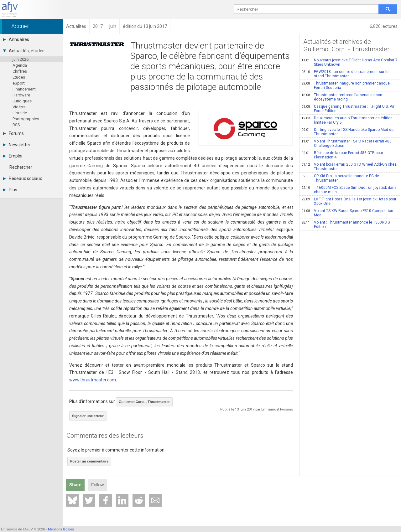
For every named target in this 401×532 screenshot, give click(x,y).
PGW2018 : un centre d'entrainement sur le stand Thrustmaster (345, 74)
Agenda (20, 65)
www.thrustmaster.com (93, 380)
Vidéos (19, 107)
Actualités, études (24, 51)
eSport (19, 83)
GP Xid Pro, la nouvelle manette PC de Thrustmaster (340, 178)
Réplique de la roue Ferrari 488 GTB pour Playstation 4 (342, 155)
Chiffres (20, 71)
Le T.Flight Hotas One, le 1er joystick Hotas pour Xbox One (349, 201)
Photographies (26, 119)
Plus (10, 190)
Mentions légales (61, 529)
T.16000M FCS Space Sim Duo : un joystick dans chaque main (349, 190)
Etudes (19, 77)
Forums (13, 133)
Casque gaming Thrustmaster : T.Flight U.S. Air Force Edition (348, 109)
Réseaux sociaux (23, 178)
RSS (16, 125)
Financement (24, 89)
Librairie (20, 113)
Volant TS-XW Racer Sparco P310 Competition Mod (347, 213)
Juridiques (22, 101)
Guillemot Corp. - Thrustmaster (144, 402)
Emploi (13, 156)
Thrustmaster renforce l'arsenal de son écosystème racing (342, 97)
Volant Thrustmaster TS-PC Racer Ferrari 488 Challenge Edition (346, 143)
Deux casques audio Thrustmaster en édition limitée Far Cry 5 (347, 120)
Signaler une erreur (88, 416)
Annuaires (16, 39)
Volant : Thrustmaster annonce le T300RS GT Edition (347, 225)
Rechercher (21, 167)
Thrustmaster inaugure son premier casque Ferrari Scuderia (346, 85)
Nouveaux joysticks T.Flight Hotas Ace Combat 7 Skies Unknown (349, 62)
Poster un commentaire (89, 461)
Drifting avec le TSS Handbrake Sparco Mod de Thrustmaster (347, 132)
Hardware (21, 95)
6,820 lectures (384, 26)
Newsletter (17, 145)
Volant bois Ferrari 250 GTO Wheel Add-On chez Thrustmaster (349, 167)
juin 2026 (21, 59)
